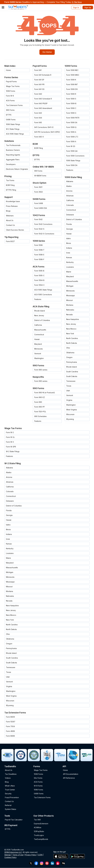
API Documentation (71, 774)
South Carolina (72, 372)
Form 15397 (11, 722)
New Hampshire (73, 319)
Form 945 (38, 123)
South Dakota (72, 376)
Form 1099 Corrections (75, 156)
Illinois (69, 243)
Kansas (69, 258)
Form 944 (38, 118)
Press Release (12, 206)
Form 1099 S (71, 99)
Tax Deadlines (11, 774)
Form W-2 (10, 433)
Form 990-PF (40, 407)
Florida (69, 224)
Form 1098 (38, 245)
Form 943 (38, 113)
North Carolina (72, 338)
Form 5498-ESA (41, 208)
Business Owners (13, 150)
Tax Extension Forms (14, 105)
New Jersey (39, 316)
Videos (8, 778)
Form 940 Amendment (43, 108)
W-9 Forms (38, 786)
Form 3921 (38, 187)
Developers (11, 164)
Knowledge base (13, 201)
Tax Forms (10, 181)
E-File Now (77, 2)
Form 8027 (10, 241)
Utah (68, 391)
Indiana (69, 248)
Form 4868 (10, 731)
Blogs (8, 211)
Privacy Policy (31, 855)
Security (8, 794)
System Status (11, 809)
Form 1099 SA (72, 123)
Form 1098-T (39, 250)
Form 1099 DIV (72, 89)
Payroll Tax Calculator (14, 820)
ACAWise (38, 828)
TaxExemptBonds (41, 839)
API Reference (69, 778)
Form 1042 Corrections (43, 224)
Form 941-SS (39, 89)
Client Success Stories (15, 230)
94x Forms (38, 778)
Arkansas (70, 196)
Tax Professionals (13, 145)
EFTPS (9, 115)
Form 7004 (10, 727)
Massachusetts (40, 330)
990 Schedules (40, 416)
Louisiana (70, 267)
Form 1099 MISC (73, 75)
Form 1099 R (71, 94)
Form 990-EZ (40, 397)
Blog (7, 782)
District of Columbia (42, 320)
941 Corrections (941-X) (44, 127)
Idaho (68, 239)
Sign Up (88, 7)
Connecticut (39, 335)
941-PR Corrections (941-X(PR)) (47, 132)
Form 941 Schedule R (43, 75)
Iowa (68, 253)
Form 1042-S (39, 229)
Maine (69, 272)
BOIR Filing (10, 185)
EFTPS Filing (11, 190)
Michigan (70, 286)
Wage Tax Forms (13, 86)
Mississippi (70, 296)
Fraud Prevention (12, 798)
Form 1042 (38, 220)
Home (8, 70)
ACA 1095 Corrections (43, 295)
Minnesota (38, 349)
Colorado (70, 205)
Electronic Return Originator (17, 169)
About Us (10, 221)
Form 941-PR (39, 85)
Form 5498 (39, 203)
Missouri (70, 300)
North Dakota (72, 343)
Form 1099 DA (72, 165)
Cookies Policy (10, 857)
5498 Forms (11, 120)
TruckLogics (39, 835)
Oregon (69, 357)
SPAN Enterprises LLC (13, 852)
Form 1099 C (71, 108)
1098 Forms (38, 790)
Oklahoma (70, 353)
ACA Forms (10, 101)
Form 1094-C (39, 285)
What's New (10, 786)
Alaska (69, 186)
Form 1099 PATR (73, 118)
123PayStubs (39, 831)
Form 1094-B (39, 280)
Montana (70, 305)
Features (38, 299)
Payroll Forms (11, 82)
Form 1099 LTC (72, 137)
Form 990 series (41, 370)
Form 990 (38, 402)
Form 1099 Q (71, 127)
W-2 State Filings (13, 129)
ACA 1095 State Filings (15, 134)
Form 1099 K (71, 80)
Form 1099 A (71, 132)
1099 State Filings (13, 124)
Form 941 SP (39, 80)
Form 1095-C (39, 276)
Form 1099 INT (72, 85)
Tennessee (71, 381)
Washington (39, 358)
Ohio (68, 348)
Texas (69, 386)
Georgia (69, 229)
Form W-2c (10, 437)
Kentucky (70, 262)
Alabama (70, 181)
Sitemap (8, 855)
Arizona (69, 191)
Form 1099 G (71, 113)
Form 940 (38, 94)
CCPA (40, 855)
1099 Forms (11, 91)
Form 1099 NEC (72, 70)
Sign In (76, 7)
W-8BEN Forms (40, 176)
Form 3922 (38, 192)
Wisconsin (70, 414)
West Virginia (71, 410)
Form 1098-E (39, 255)
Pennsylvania (72, 362)
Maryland (38, 344)
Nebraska (70, 310)
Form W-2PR (11, 447)
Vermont (38, 354)
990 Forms (10, 110)
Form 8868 (10, 736)
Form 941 (38, 70)
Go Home (47, 52)
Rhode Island (40, 311)
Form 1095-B (39, 271)
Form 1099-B (71, 104)
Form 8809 (10, 717)
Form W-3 (10, 442)
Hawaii (37, 339)
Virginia (69, 400)
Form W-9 (10, 96)
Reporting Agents (13, 155)
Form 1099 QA (72, 151)
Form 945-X (39, 137)
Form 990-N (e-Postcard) (45, 393)
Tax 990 (37, 820)
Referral (8, 805)
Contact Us (10, 225)
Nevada (69, 315)
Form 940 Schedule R (43, 99)
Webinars (10, 216)
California (38, 325)
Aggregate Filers (13, 160)
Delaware (70, 215)
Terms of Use (18, 855)
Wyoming (70, 419)
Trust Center (10, 790)
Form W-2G (71, 146)
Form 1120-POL (40, 412)
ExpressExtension (41, 824)
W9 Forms (38, 171)
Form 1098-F (39, 260)
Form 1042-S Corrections (44, 234)
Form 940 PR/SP (41, 104)
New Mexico (71, 329)
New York (70, 334)
